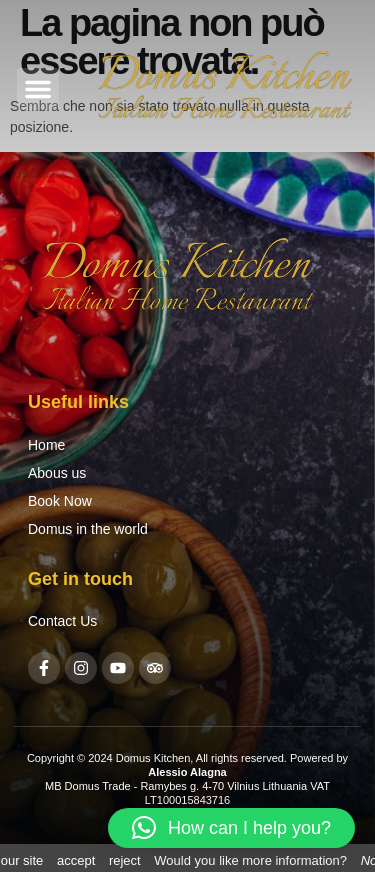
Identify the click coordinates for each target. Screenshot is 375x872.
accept (76, 860)
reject (125, 860)
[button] (38, 89)
